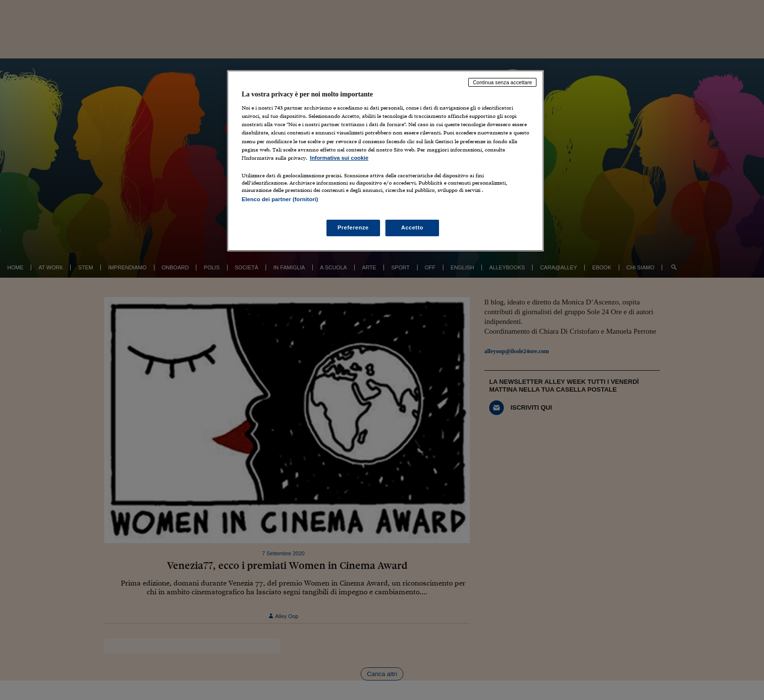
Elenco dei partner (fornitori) (280, 199)
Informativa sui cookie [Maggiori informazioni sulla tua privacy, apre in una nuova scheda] (339, 158)
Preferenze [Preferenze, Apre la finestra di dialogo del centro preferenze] (353, 227)
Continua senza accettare (502, 82)
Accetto (412, 227)
